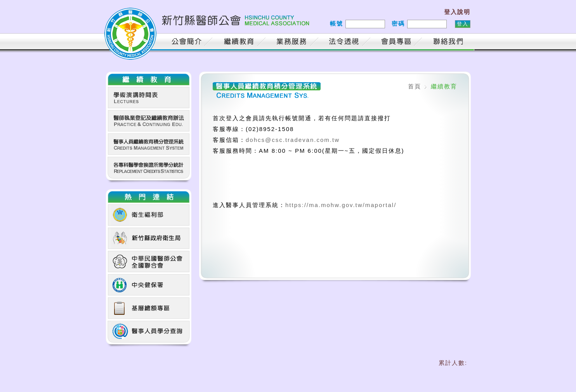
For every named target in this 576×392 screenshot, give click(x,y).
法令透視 (345, 42)
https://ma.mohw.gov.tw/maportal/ (341, 205)
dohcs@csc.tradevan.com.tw (293, 140)
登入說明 (457, 12)
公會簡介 (188, 42)
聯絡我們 (450, 42)
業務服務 (293, 42)
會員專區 (397, 42)
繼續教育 (240, 42)
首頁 (151, 42)
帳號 (337, 23)
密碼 (398, 23)
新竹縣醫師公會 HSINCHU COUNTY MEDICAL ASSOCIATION (208, 25)
